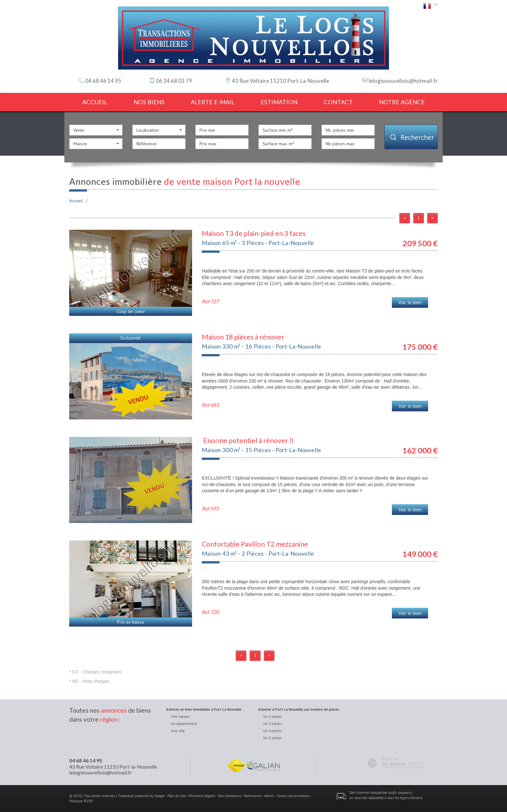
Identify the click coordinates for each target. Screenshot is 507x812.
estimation (279, 102)
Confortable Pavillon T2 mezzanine (255, 544)
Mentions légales (202, 796)
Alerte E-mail (213, 102)
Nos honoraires (230, 796)
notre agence (402, 102)
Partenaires (253, 796)
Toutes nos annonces (293, 796)
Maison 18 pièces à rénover (243, 337)
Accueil (95, 102)
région (109, 719)
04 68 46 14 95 (86, 761)
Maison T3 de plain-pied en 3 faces (254, 233)
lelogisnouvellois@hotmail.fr (403, 81)
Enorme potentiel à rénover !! (248, 440)
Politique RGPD (81, 801)
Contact (338, 102)
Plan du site (177, 796)
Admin (269, 796)
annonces (114, 710)
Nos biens (149, 102)
